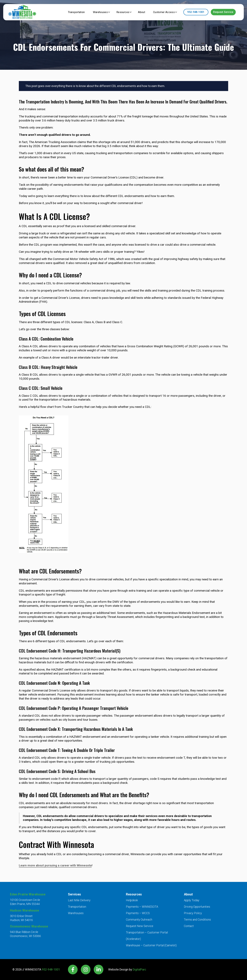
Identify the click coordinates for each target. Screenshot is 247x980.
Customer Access (163, 12)
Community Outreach (139, 920)
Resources (119, 12)
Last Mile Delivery (79, 900)
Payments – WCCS (138, 913)
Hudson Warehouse (24, 910)
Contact (189, 926)
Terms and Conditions (197, 920)
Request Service (223, 12)
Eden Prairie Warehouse (28, 894)
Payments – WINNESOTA (142, 907)
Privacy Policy (193, 913)
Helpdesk (132, 900)
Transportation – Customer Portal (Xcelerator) (147, 936)
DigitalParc (139, 969)
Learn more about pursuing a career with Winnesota (55, 865)
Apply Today (192, 900)
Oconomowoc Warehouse (29, 926)
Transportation (68, 12)
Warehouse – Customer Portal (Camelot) (151, 945)
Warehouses (94, 12)
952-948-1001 (196, 12)
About (139, 12)
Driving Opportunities (197, 907)
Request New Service (140, 926)
